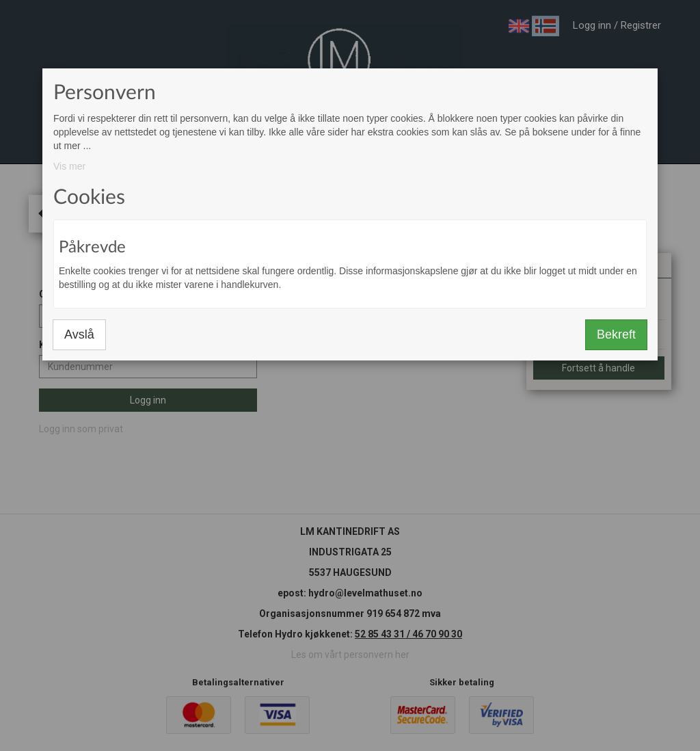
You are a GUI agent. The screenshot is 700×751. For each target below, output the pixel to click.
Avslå (79, 334)
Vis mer (69, 166)
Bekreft (616, 334)
